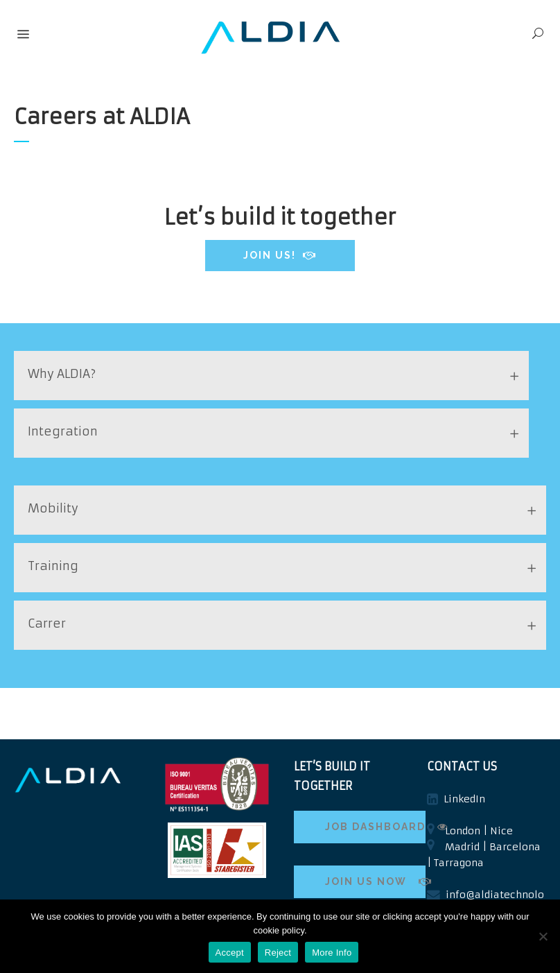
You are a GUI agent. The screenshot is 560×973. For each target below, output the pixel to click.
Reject (278, 953)
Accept (230, 953)
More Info (332, 953)
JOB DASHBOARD (375, 827)
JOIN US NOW (375, 881)
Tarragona (459, 863)
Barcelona (515, 847)
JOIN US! (280, 255)
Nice (501, 831)
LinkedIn (464, 799)
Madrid (462, 847)
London (463, 831)
